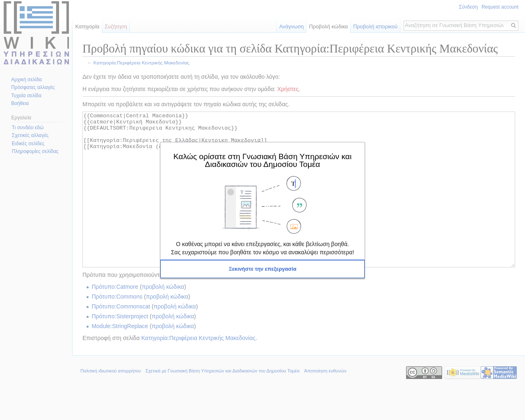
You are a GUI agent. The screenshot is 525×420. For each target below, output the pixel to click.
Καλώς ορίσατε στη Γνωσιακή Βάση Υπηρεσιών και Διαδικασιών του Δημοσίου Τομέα (262, 160)
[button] (262, 269)
